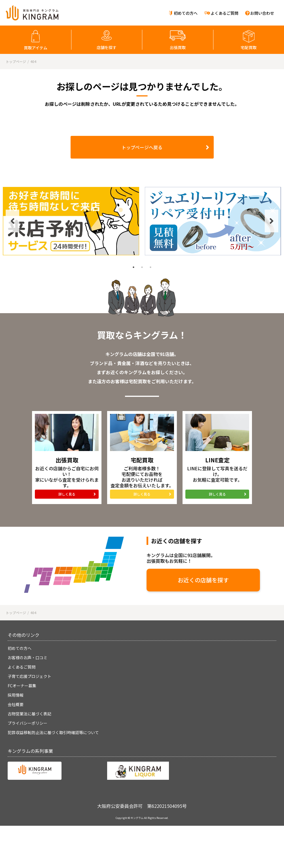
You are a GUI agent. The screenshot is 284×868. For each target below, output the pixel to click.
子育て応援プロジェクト (29, 676)
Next (272, 221)
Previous (12, 221)
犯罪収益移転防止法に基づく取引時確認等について (53, 732)
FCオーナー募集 (22, 686)
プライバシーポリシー (27, 723)
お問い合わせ (262, 13)
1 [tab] (133, 267)
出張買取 (178, 47)
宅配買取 (249, 47)
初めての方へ (186, 13)
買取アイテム (36, 48)
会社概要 (16, 704)
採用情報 (16, 695)
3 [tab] (151, 267)
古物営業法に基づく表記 (29, 714)
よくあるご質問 (224, 13)
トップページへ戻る (142, 147)
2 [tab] (142, 267)
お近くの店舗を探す (203, 580)
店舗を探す (107, 47)
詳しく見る (67, 494)
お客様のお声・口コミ (27, 658)
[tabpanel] (71, 221)
